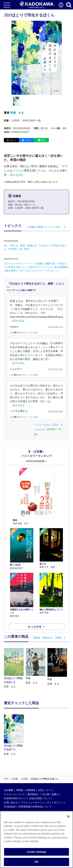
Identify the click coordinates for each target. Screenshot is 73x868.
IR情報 (19, 790)
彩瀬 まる (17, 113)
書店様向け (33, 794)
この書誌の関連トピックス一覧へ (44, 227)
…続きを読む (16, 175)
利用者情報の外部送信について (35, 807)
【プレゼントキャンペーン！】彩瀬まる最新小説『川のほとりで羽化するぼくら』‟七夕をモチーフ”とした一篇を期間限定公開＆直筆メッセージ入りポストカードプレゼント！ (36, 267)
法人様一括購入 (50, 794)
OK (37, 862)
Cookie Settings (36, 852)
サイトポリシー (55, 803)
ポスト (13, 140)
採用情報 (31, 790)
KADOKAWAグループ (15, 798)
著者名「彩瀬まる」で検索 (47, 638)
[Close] (68, 816)
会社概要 (9, 790)
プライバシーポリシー (32, 803)
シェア (28, 140)
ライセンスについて (14, 794)
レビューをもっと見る (47, 425)
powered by (49, 429)
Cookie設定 (10, 807)
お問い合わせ (11, 803)
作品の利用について (40, 798)
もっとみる (35, 627)
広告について (45, 790)
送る (43, 140)
